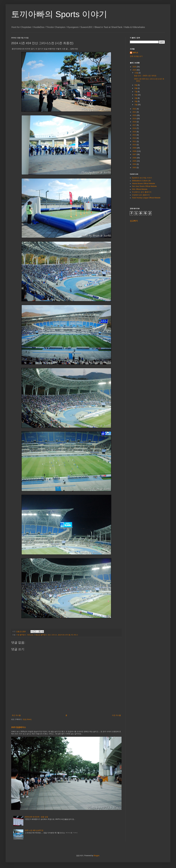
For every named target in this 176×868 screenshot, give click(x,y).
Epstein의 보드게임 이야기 (142, 178)
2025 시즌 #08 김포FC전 (34, 830)
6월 (136, 95)
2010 (135, 145)
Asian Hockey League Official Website (146, 198)
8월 (136, 88)
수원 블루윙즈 (21, 635)
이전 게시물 (116, 715)
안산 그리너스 (52, 635)
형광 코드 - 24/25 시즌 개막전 (145, 76)
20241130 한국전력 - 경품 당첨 (36, 817)
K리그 (76, 635)
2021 (135, 112)
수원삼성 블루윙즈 (40, 635)
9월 (136, 85)
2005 (135, 161)
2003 (135, 168)
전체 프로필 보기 (136, 56)
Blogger (96, 856)
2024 (135, 70)
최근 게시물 (16, 715)
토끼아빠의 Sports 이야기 (59, 14)
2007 (135, 154)
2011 (135, 141)
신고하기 (134, 221)
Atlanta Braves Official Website (143, 184)
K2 (72, 635)
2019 (135, 119)
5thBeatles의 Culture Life (141, 181)
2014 (135, 135)
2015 (135, 132)
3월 (136, 101)
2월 (136, 105)
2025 (135, 67)
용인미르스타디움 (64, 635)
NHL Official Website (140, 189)
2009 (135, 148)
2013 (135, 138)
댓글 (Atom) (27, 719)
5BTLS (135, 53)
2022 (135, 109)
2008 (135, 151)
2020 (135, 115)
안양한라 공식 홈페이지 (141, 195)
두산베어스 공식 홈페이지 (142, 192)
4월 (136, 98)
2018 (135, 122)
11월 (137, 73)
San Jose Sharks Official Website (144, 186)
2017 (135, 125)
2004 (135, 164)
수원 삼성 (30, 635)
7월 (136, 92)
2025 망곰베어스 (19, 727)
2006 (135, 158)
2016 (135, 128)
